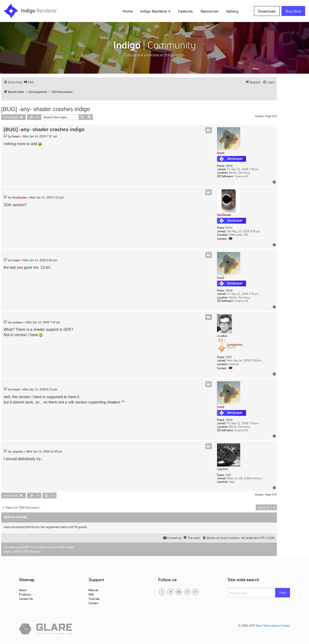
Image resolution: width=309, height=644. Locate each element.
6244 (229, 228)
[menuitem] (29, 82)
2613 (229, 357)
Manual (93, 590)
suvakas (222, 336)
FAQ (91, 594)
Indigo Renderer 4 (155, 11)
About (23, 590)
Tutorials (94, 599)
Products (25, 594)
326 (228, 475)
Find (283, 593)
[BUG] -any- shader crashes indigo (46, 109)
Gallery (232, 11)
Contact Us (26, 599)
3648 (229, 166)
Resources (210, 11)
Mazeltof (35, 551)
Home (128, 11)
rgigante (222, 469)
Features (186, 11)
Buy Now (293, 11)
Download (267, 11)
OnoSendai (224, 215)
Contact (93, 603)
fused (221, 153)
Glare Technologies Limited (273, 626)
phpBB (24, 547)
